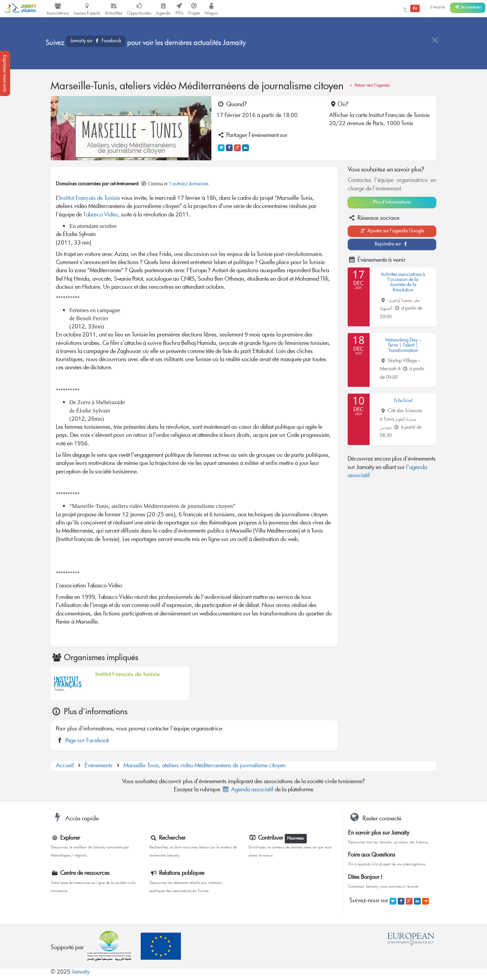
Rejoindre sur (392, 244)
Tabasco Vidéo (101, 215)
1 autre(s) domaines (189, 184)
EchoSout (403, 401)
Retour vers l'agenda (369, 86)
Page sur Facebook (87, 741)
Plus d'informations (392, 203)
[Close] (435, 41)
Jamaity (81, 972)
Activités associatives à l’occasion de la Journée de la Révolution (403, 283)
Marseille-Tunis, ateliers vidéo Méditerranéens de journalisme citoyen (205, 766)
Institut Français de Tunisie (90, 199)
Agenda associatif (248, 790)
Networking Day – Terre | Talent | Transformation (403, 346)
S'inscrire (437, 8)
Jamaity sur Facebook (96, 41)
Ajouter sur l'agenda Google (392, 231)
